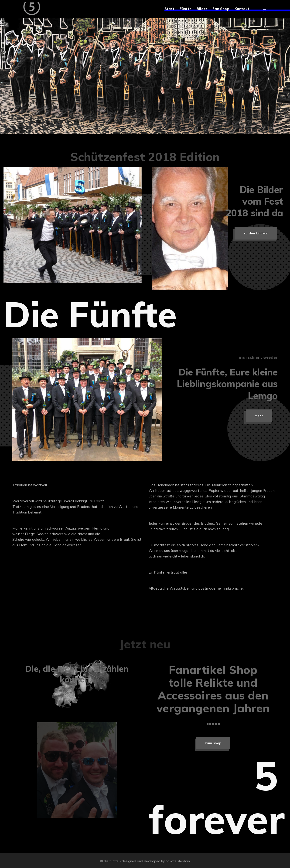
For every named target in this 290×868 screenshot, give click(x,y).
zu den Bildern (256, 233)
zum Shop (213, 743)
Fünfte (188, 9)
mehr (259, 416)
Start (172, 9)
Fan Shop (223, 9)
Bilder (204, 9)
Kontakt (244, 9)
